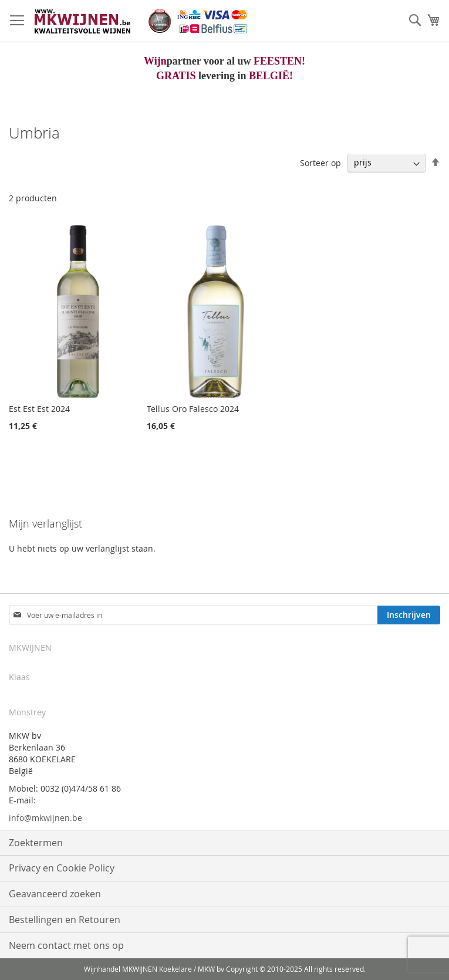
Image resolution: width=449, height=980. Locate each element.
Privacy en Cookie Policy (62, 868)
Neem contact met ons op (66, 945)
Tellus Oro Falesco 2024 (193, 409)
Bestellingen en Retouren (65, 920)
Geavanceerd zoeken (55, 894)
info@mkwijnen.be (45, 818)
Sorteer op (320, 162)
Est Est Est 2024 (39, 409)
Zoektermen (36, 843)
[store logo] (140, 21)
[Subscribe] (409, 615)
